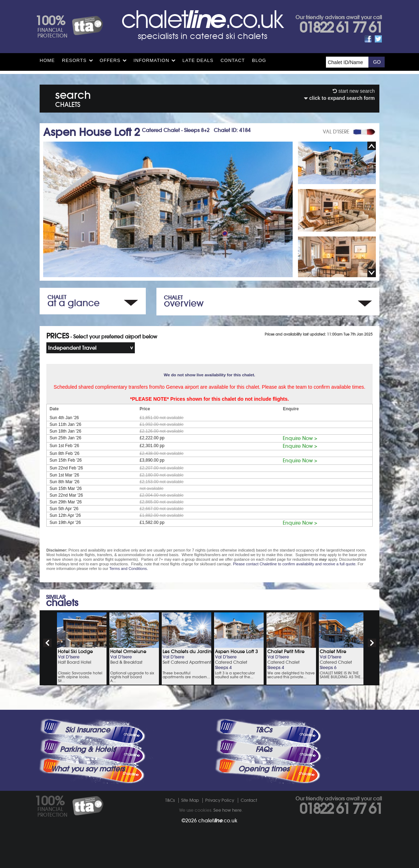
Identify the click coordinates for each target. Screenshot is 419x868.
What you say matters (88, 769)
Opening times (264, 769)
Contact (233, 60)
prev (47, 643)
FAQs (264, 749)
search (73, 98)
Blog (259, 60)
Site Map (190, 800)
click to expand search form (339, 98)
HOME (47, 60)
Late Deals (198, 60)
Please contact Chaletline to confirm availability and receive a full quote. (295, 564)
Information (151, 60)
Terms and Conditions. (129, 569)
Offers (110, 60)
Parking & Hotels (88, 749)
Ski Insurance (88, 730)
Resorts (74, 60)
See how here (228, 810)
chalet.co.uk (218, 821)
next (372, 643)
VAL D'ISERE (336, 132)
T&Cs (264, 730)
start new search (354, 91)
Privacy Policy (220, 800)
